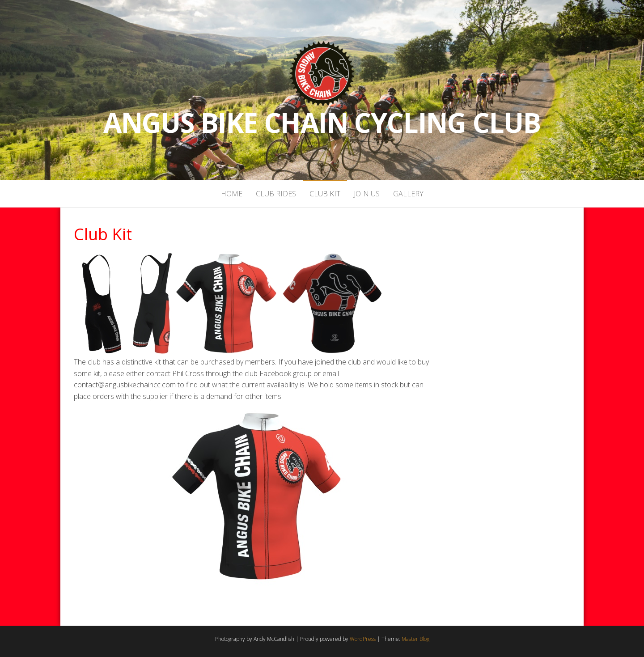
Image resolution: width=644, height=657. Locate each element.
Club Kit (325, 194)
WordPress (363, 639)
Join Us (367, 194)
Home (232, 194)
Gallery (408, 194)
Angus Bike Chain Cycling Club (322, 123)
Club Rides (276, 194)
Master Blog (415, 639)
